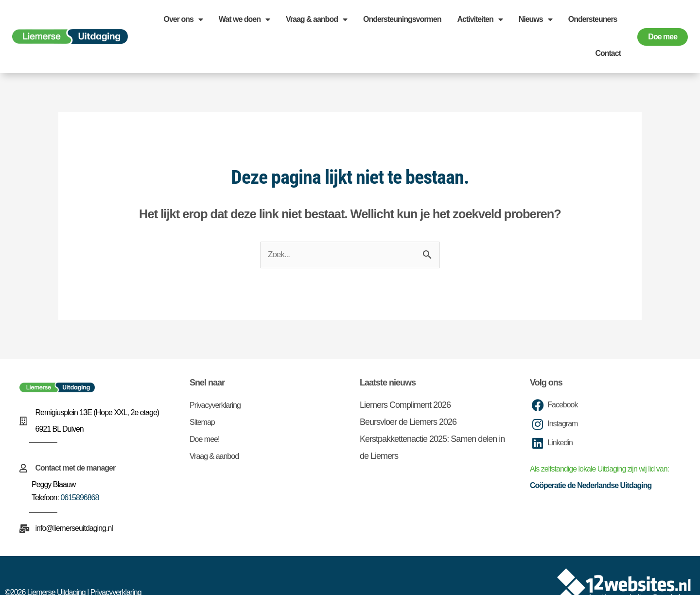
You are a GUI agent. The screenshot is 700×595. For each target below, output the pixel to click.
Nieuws (535, 19)
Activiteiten (480, 19)
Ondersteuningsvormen (402, 19)
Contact (608, 53)
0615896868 (79, 498)
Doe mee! (204, 439)
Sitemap (202, 422)
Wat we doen (244, 19)
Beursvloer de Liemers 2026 (408, 422)
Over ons (183, 19)
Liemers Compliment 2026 (405, 405)
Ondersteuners (593, 19)
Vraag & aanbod (316, 19)
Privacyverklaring (215, 405)
